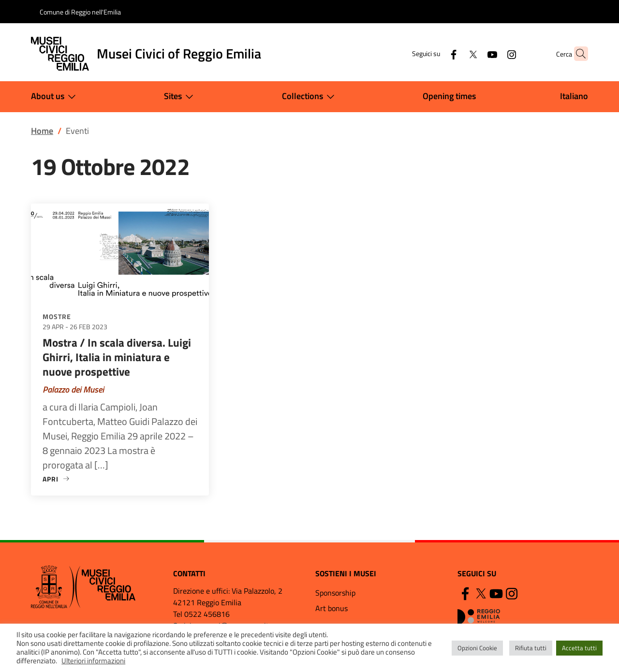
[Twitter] (454, 53)
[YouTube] (473, 53)
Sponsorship (335, 593)
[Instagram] (493, 53)
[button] (576, 54)
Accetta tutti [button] (579, 648)
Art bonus (332, 608)
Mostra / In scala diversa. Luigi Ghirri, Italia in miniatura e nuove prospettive (117, 357)
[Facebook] (435, 53)
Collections (310, 97)
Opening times (449, 96)
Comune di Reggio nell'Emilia (80, 12)
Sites (181, 97)
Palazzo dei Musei (73, 389)
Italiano (574, 96)
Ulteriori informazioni (93, 661)
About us (55, 97)
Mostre (57, 316)
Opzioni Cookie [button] (477, 648)
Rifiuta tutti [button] (531, 648)
